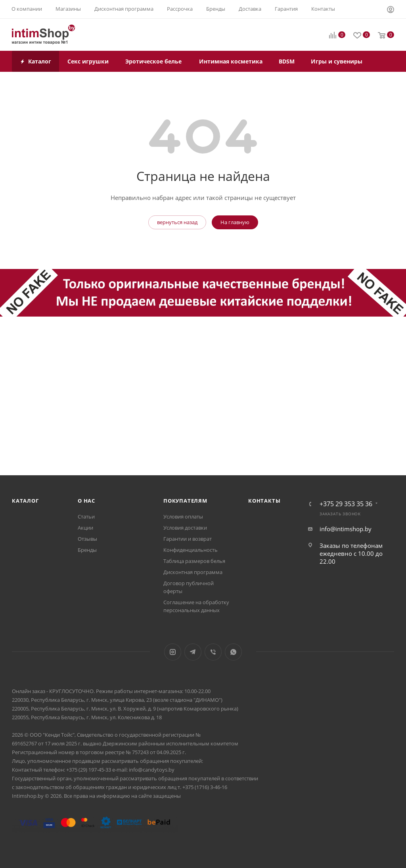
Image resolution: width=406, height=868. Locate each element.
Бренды (87, 550)
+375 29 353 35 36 (346, 504)
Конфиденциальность (191, 550)
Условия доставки (185, 528)
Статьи (86, 517)
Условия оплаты (183, 517)
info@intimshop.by (346, 529)
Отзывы (87, 539)
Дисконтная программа (193, 572)
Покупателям (185, 501)
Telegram (193, 652)
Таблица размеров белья (194, 561)
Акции (85, 528)
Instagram (173, 652)
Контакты (264, 501)
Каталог (25, 501)
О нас (86, 501)
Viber (213, 652)
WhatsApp (233, 652)
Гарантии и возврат (188, 539)
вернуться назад (177, 222)
